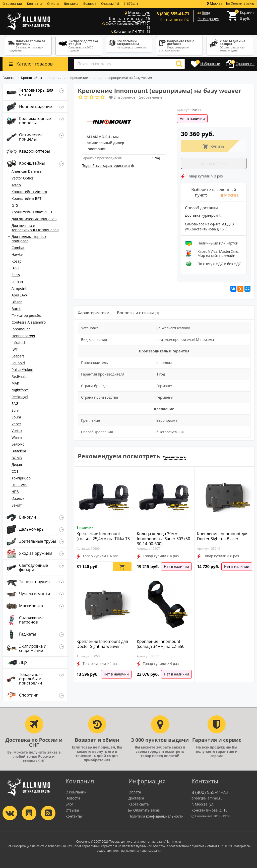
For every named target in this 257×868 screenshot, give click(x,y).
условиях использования (144, 851)
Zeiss (16, 275)
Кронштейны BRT (26, 198)
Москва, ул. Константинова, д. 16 (130, 16)
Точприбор (21, 478)
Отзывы (72, 810)
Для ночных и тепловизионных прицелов (35, 228)
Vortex (17, 431)
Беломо (18, 444)
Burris (16, 309)
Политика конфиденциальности (156, 816)
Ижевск (18, 498)
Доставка (71, 4)
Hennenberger (23, 336)
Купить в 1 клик (214, 163)
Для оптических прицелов (34, 219)
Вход (206, 13)
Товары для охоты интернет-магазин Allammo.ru (145, 842)
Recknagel (20, 397)
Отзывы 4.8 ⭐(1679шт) (119, 4)
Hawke (17, 254)
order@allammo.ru (207, 798)
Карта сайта (139, 804)
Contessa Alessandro (29, 322)
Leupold (18, 363)
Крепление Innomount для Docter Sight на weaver (102, 644)
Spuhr (16, 417)
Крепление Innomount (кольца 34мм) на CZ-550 (161, 644)
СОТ (15, 471)
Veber (16, 424)
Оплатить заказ (240, 3)
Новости (73, 798)
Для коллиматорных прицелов (29, 239)
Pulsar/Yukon (22, 370)
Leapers (18, 356)
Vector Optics (22, 178)
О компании (12, 4)
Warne (17, 437)
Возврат (90, 4)
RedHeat (19, 376)
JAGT (15, 268)
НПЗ (15, 492)
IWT (15, 349)
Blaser (17, 302)
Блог (69, 804)
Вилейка (19, 451)
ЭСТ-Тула (19, 485)
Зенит (17, 505)
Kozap (17, 261)
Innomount (21, 329)
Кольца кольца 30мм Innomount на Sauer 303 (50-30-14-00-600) (164, 539)
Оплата (53, 4)
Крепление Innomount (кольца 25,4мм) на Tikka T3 (103, 536)
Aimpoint (19, 288)
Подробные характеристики (106, 166)
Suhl (15, 410)
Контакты (35, 4)
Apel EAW (19, 295)
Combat (18, 248)
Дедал (17, 464)
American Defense (26, 171)
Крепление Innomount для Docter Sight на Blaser (223, 536)
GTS (15, 205)
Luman (17, 282)
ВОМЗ (17, 458)
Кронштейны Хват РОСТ (32, 212)
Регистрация (208, 19)
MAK (15, 383)
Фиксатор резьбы (27, 315)
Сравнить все (174, 457)
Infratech (19, 343)
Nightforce (20, 390)
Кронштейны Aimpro (29, 192)
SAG (15, 404)
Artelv (16, 185)
